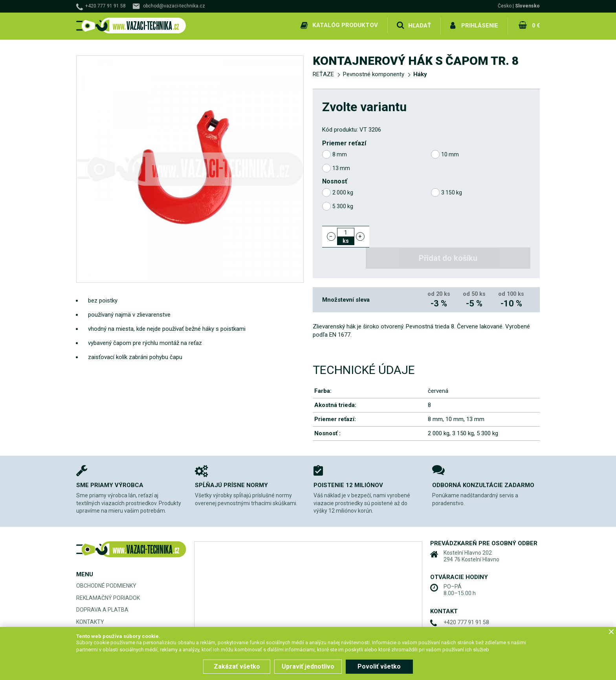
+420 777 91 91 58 (105, 6)
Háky (420, 73)
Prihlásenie (479, 25)
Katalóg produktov (345, 25)
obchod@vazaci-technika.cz (174, 6)
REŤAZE (323, 73)
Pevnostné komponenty (374, 73)
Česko (505, 6)
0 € (535, 25)
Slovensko (527, 6)
